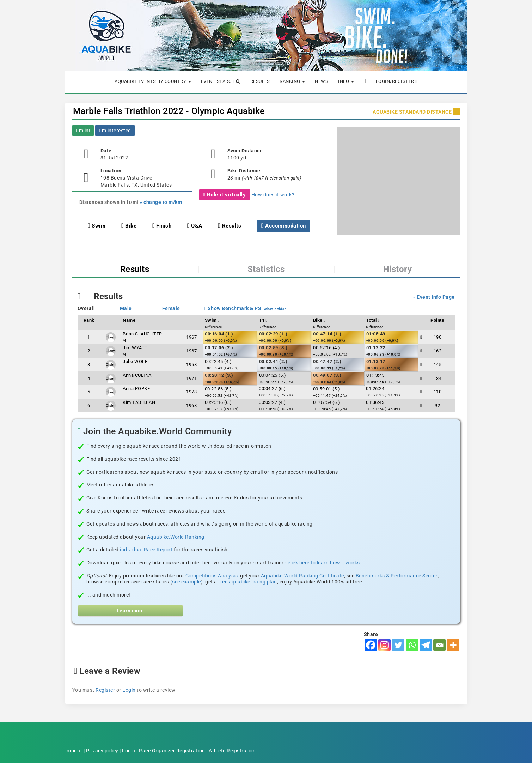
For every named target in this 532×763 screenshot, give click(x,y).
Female (171, 308)
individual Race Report (146, 550)
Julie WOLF (135, 361)
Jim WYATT (135, 348)
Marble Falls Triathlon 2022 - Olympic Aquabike (169, 111)
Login (129, 690)
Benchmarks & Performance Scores (397, 576)
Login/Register (397, 81)
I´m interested (115, 131)
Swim (97, 226)
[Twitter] (398, 645)
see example (186, 582)
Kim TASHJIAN (139, 402)
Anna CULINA (137, 375)
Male (126, 308)
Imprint (74, 751)
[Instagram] (384, 645)
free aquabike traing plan (248, 582)
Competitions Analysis (212, 576)
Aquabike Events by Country (153, 81)
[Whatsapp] (412, 645)
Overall (86, 308)
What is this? (275, 309)
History (398, 269)
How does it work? (273, 195)
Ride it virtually (225, 195)
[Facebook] (371, 645)
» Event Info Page (434, 297)
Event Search (221, 81)
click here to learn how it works (324, 563)
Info (346, 81)
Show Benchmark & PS (233, 308)
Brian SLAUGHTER (142, 334)
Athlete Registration (232, 751)
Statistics (266, 269)
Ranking (292, 81)
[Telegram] (426, 645)
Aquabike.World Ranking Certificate (302, 576)
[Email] (439, 645)
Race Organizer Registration (172, 751)
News (322, 81)
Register (105, 690)
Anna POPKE (136, 389)
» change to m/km (161, 202)
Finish (162, 226)
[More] (453, 645)
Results (260, 81)
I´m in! (83, 131)
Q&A (195, 226)
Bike (129, 226)
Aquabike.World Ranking (176, 537)
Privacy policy (102, 751)
